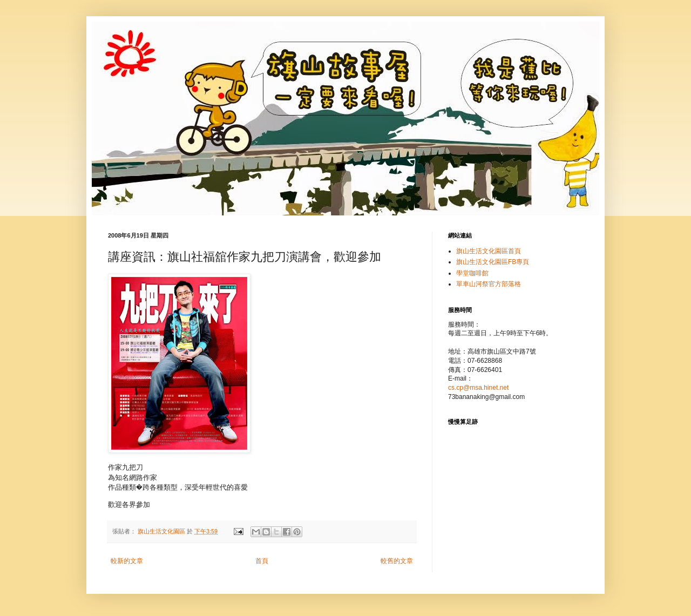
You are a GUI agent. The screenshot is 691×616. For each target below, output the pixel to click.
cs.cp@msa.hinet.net (478, 388)
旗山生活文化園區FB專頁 (493, 262)
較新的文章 (127, 561)
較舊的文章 (397, 561)
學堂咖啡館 (472, 273)
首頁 (262, 561)
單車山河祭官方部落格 (489, 284)
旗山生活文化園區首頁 (489, 251)
